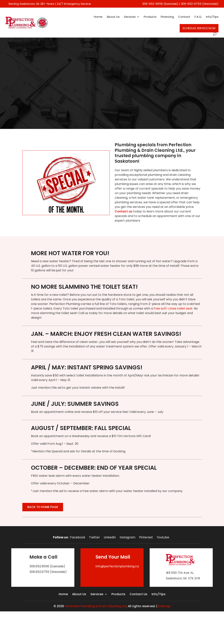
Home (98, 17)
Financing (167, 17)
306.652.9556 (39, 567)
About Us (113, 17)
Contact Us (138, 595)
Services (130, 17)
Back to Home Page (44, 508)
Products (150, 17)
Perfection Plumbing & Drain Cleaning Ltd (96, 607)
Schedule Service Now (199, 28)
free (157, 308)
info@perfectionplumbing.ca (117, 567)
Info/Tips (212, 17)
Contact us (123, 211)
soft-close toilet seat (176, 308)
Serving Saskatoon (22, 4)
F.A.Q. (198, 17)
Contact (184, 17)
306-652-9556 (153, 4)
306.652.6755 (39, 573)
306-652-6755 (191, 4)
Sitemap (164, 607)
